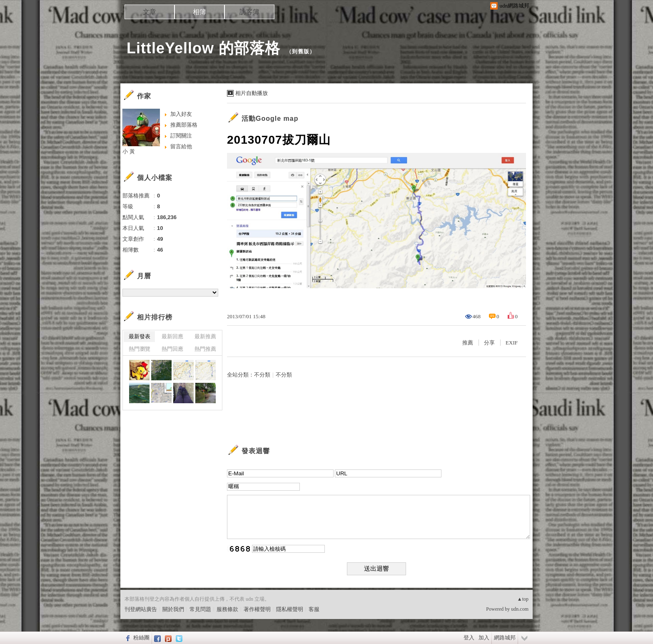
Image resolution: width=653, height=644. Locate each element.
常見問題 (200, 609)
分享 (489, 343)
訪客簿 (249, 12)
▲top (523, 599)
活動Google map (270, 119)
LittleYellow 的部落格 (203, 48)
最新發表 (140, 336)
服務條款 (227, 609)
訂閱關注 (181, 136)
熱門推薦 (205, 349)
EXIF (512, 343)
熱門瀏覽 (140, 349)
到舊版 (301, 51)
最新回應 (172, 336)
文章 (150, 12)
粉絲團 (141, 638)
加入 (484, 638)
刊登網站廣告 (141, 609)
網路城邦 (505, 638)
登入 (469, 638)
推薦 (468, 343)
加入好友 (181, 114)
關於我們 (173, 609)
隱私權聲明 (290, 609)
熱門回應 (172, 349)
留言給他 (181, 146)
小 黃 (129, 151)
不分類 (262, 375)
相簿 (199, 12)
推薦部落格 (184, 125)
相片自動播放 (252, 93)
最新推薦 (205, 336)
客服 (314, 609)
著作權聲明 (257, 609)
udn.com (520, 609)
